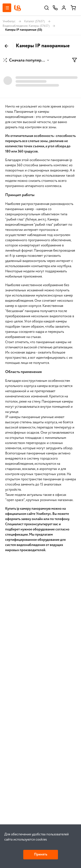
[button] (27, 60)
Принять (41, 855)
